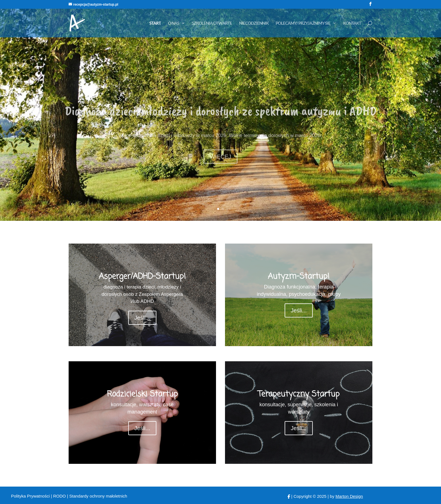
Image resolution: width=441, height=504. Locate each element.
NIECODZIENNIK (254, 23)
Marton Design (349, 496)
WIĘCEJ (220, 167)
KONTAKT (352, 23)
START (155, 23)
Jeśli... (142, 318)
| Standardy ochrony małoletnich (97, 496)
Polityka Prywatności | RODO (39, 496)
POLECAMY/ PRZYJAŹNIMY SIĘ (303, 23)
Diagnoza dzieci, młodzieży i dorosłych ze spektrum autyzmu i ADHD (221, 121)
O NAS (174, 23)
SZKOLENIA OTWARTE (212, 23)
